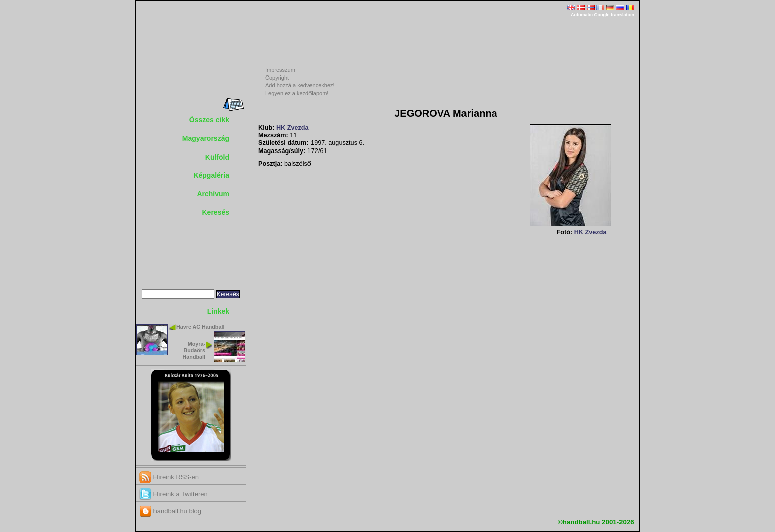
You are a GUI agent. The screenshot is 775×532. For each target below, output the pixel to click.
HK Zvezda (293, 128)
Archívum (213, 194)
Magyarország (206, 138)
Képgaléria (211, 175)
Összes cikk (209, 120)
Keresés (216, 212)
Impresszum (280, 70)
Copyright (277, 78)
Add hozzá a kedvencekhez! (300, 85)
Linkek (218, 311)
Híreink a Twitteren (174, 494)
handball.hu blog (170, 511)
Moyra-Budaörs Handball (194, 350)
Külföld (217, 157)
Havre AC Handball (200, 327)
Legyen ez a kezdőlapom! (297, 93)
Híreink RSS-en (169, 477)
